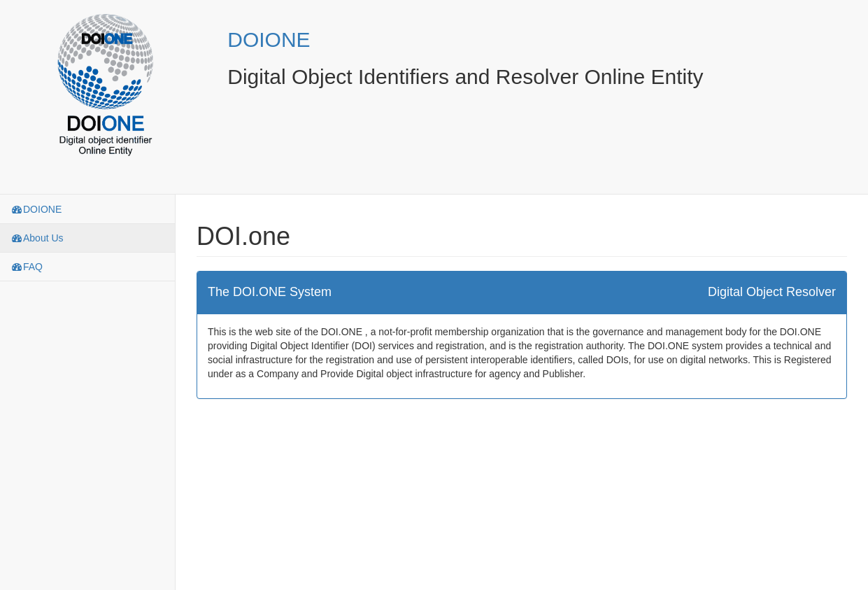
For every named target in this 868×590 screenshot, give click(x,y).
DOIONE (269, 40)
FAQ (27, 267)
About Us (37, 238)
